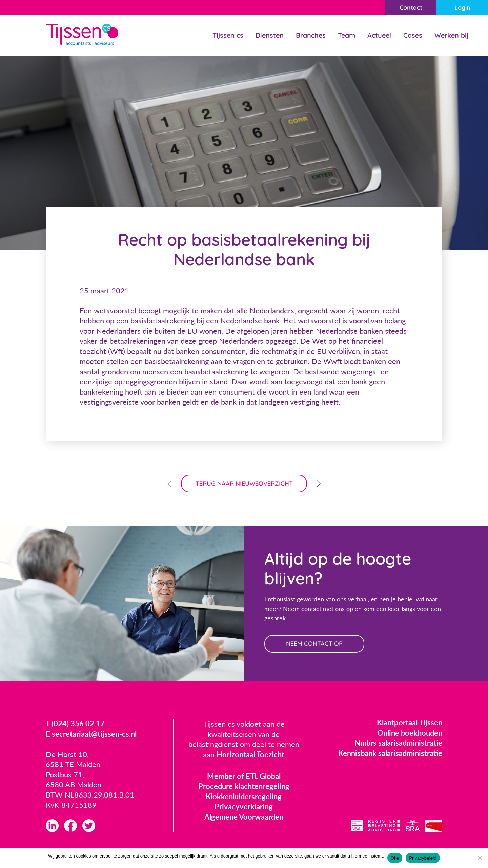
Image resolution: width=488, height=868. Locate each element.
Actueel (379, 35)
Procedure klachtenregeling (244, 786)
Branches (311, 35)
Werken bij (451, 35)
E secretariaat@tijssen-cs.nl (91, 734)
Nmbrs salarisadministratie (398, 743)
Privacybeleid (423, 858)
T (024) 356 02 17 (75, 724)
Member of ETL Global (244, 776)
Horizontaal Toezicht (250, 754)
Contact (411, 8)
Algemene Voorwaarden (244, 817)
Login (462, 8)
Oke (395, 858)
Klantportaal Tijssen (410, 723)
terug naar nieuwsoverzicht (244, 483)
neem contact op (314, 644)
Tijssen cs (228, 35)
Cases (413, 35)
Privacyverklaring (244, 807)
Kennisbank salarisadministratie (390, 753)
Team (347, 35)
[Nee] (480, 858)
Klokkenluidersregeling (244, 796)
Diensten (270, 35)
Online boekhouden (410, 733)
